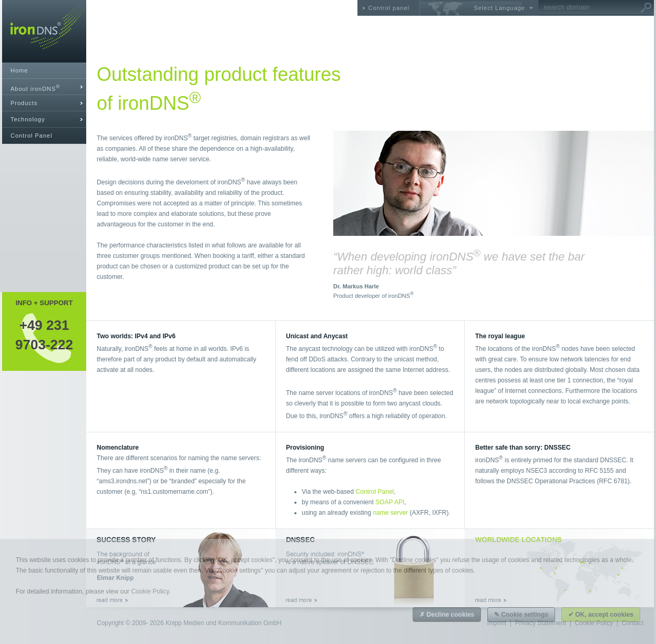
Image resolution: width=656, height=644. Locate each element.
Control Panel (32, 136)
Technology (28, 119)
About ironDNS (35, 88)
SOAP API (390, 502)
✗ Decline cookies (447, 615)
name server (390, 513)
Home (19, 70)
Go (646, 8)
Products (24, 103)
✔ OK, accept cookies (601, 615)
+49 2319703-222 (44, 335)
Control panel (389, 8)
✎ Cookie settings (521, 615)
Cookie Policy (150, 591)
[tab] (44, 87)
